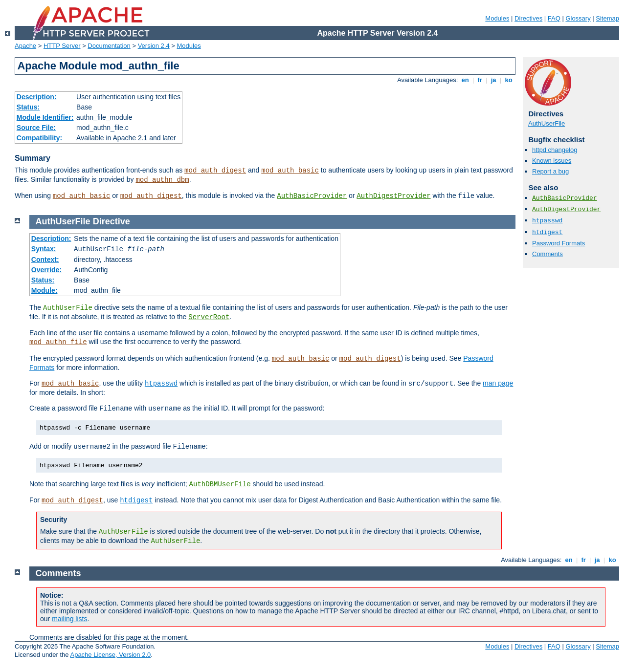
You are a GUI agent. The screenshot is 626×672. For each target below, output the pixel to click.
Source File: (36, 128)
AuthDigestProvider (393, 196)
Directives (528, 18)
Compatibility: (39, 138)
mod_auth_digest (215, 171)
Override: (46, 270)
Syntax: (44, 249)
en (465, 80)
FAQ (554, 18)
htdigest (547, 232)
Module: (45, 290)
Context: (45, 260)
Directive (112, 221)
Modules (497, 18)
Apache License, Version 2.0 (110, 655)
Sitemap (607, 18)
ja (493, 80)
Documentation (109, 46)
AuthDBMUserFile (220, 484)
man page (498, 383)
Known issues (552, 161)
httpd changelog (555, 150)
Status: (28, 107)
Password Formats (559, 243)
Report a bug (550, 171)
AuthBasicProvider (312, 196)
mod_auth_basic (290, 171)
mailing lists (69, 619)
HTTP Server (62, 46)
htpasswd (547, 221)
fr (480, 80)
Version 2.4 (154, 46)
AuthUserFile (547, 123)
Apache (25, 46)
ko (509, 80)
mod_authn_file (58, 342)
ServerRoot (209, 317)
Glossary (578, 18)
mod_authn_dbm (162, 180)
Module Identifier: (45, 117)
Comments (548, 254)
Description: (37, 97)
